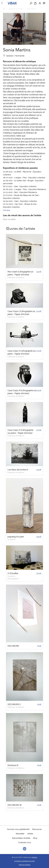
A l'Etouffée (13, 573)
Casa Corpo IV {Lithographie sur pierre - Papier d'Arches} (20, 432)
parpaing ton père (16, 537)
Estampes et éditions (16, 277)
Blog (35, 838)
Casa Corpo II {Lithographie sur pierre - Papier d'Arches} (22, 352)
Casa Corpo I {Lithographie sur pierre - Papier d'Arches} (21, 313)
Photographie (13, 579)
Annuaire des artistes (16, 9)
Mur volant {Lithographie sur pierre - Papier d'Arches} (20, 273)
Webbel (34, 857)
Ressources (37, 829)
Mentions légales (24, 865)
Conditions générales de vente (24, 861)
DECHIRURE (13, 646)
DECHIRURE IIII (15, 805)
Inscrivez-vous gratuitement (18, 829)
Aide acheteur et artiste (21, 838)
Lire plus (7, 210)
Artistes (30, 834)
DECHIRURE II (14, 704)
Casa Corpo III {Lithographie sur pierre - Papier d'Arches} (22, 392)
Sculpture (11, 539)
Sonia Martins (32, 9)
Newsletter (20, 834)
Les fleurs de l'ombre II (18, 470)
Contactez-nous (25, 843)
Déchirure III (13, 765)
